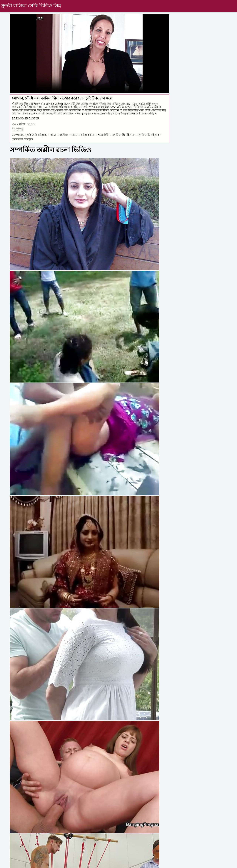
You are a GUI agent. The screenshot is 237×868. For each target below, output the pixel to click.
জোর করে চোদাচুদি (59, 133)
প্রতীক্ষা (76, 129)
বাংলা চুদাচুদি (81, 864)
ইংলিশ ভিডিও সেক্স (51, 864)
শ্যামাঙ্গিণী (115, 129)
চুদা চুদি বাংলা (222, 864)
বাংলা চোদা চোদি (136, 864)
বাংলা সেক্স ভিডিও (167, 864)
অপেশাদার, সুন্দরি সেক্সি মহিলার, (41, 129)
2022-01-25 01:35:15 (37, 112)
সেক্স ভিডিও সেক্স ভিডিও (15, 864)
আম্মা (65, 129)
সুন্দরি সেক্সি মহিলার (134, 129)
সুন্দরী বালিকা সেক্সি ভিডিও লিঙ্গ (32, 6)
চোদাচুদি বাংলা (107, 864)
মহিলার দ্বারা (99, 129)
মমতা (86, 129)
